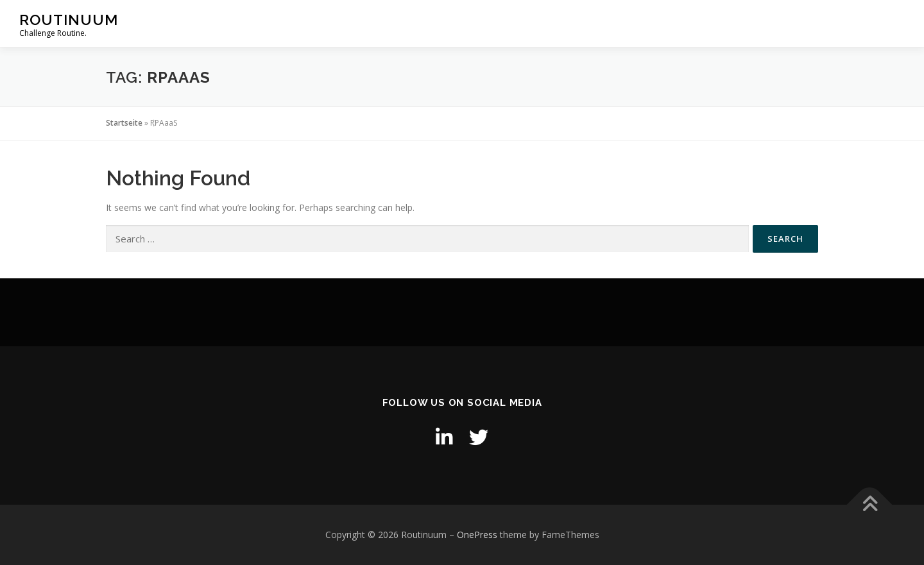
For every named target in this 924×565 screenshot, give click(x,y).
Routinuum (69, 20)
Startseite (124, 123)
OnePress (477, 535)
